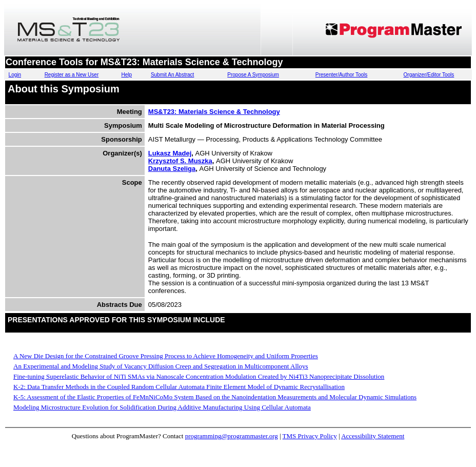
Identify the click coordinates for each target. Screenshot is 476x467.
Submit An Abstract (173, 75)
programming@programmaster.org (232, 436)
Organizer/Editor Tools (429, 75)
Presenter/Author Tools (342, 75)
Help (126, 75)
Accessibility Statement (373, 436)
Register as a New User (72, 75)
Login (15, 75)
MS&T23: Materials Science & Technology (214, 112)
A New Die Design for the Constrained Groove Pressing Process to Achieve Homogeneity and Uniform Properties (166, 356)
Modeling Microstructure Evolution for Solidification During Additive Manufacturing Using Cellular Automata (162, 407)
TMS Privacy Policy (310, 436)
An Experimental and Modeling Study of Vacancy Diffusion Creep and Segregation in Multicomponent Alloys (161, 366)
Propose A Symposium (253, 75)
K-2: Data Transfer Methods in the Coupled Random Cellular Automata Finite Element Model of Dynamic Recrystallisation (179, 387)
